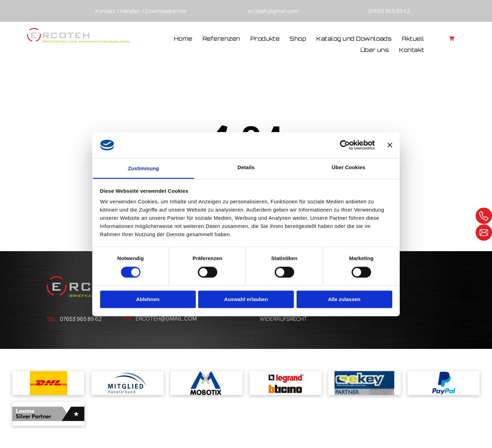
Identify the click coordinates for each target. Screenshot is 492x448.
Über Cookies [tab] (348, 168)
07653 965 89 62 (389, 11)
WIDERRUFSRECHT (283, 319)
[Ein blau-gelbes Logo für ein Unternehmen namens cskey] (364, 383)
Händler (130, 11)
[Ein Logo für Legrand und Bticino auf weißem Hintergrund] (285, 383)
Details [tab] (246, 168)
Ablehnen (148, 300)
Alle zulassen (344, 300)
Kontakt (105, 11)
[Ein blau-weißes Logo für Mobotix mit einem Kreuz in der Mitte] (207, 383)
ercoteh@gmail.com (273, 11)
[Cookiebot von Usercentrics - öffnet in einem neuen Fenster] (345, 145)
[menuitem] (183, 39)
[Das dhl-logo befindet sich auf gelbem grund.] (48, 383)
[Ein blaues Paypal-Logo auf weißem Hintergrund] (444, 383)
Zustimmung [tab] (144, 169)
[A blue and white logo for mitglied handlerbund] (127, 383)
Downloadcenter (166, 11)
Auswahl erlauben (246, 300)
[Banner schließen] (390, 145)
